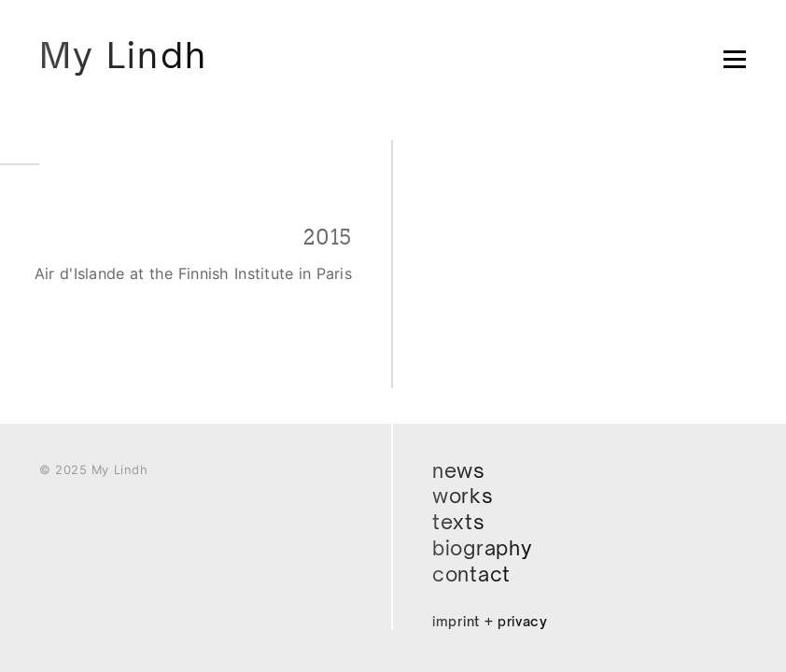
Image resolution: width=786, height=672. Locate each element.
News (459, 470)
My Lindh (123, 55)
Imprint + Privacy (490, 621)
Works (463, 496)
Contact (471, 574)
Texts (459, 522)
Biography (482, 548)
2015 (328, 237)
